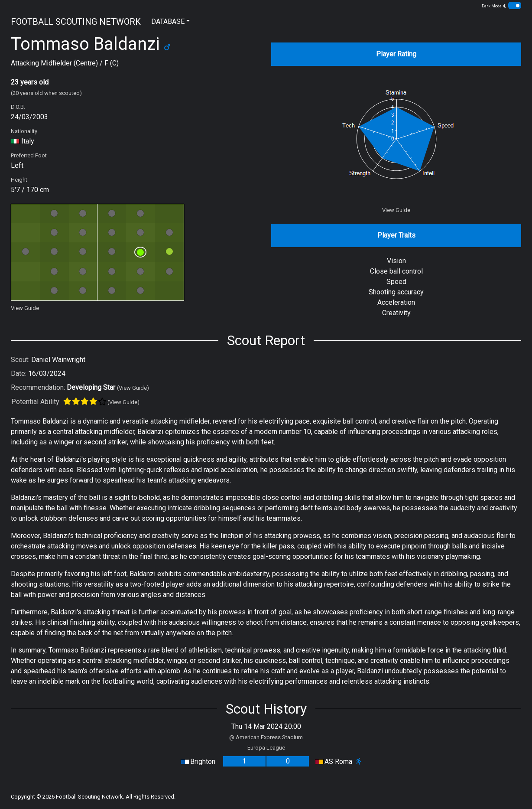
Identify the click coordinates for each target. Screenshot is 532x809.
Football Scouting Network (89, 797)
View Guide (25, 308)
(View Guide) (133, 388)
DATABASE (168, 21)
